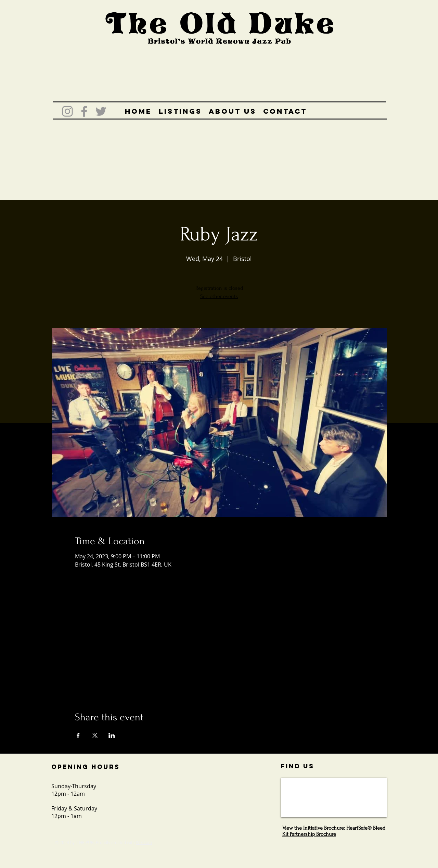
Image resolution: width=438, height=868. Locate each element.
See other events (219, 296)
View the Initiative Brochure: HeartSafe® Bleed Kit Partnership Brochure (334, 831)
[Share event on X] (95, 735)
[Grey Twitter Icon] (101, 111)
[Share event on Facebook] (78, 735)
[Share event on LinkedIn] (112, 735)
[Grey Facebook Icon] (84, 111)
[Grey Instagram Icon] (67, 111)
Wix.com (144, 842)
